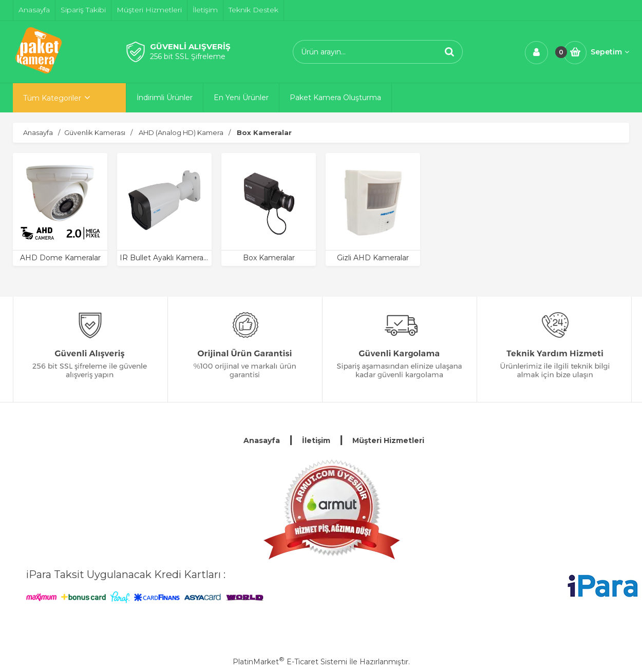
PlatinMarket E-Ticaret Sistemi (290, 662)
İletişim (316, 440)
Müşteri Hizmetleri (388, 440)
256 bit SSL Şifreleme (188, 56)
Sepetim (610, 52)
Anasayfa (262, 440)
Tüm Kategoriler (52, 98)
